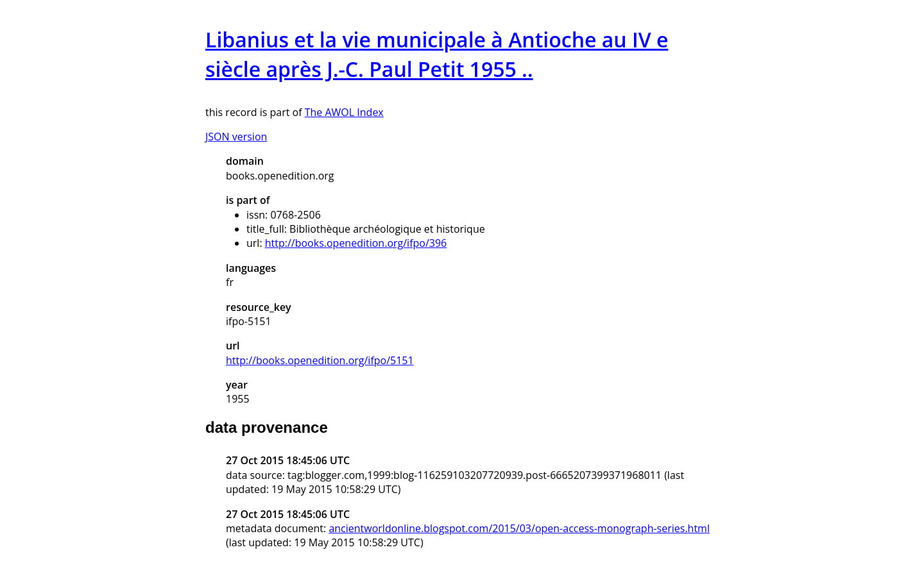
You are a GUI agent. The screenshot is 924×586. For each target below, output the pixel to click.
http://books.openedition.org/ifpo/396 (356, 243)
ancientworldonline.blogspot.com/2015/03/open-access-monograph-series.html (519, 528)
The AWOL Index (344, 112)
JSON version (236, 137)
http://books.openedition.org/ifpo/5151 (320, 360)
